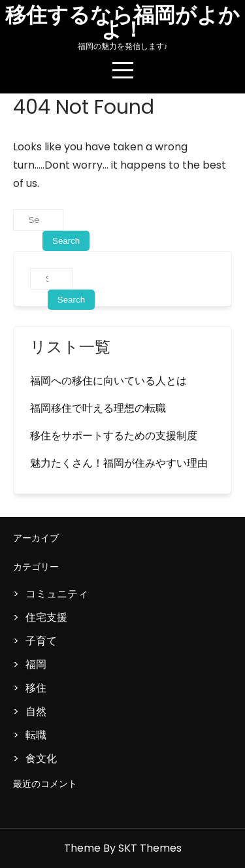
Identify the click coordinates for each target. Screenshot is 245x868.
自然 (36, 711)
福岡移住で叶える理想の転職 (98, 408)
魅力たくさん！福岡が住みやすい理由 (119, 463)
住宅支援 (46, 617)
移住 (36, 688)
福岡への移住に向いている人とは (108, 381)
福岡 (36, 664)
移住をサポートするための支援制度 (114, 436)
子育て (41, 641)
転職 (36, 735)
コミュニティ (57, 594)
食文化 (41, 759)
